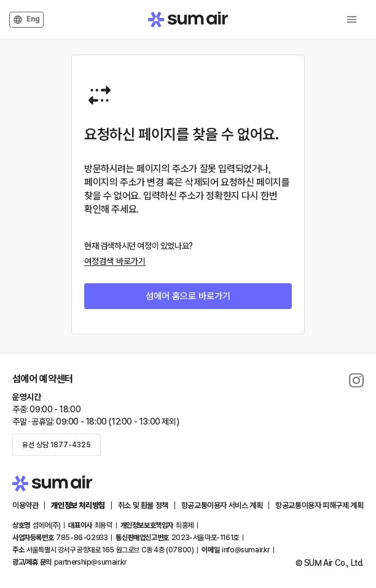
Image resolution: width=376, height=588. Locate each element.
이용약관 (25, 505)
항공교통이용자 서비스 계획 (222, 505)
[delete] (356, 380)
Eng (26, 20)
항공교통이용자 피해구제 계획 (319, 505)
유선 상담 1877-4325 (57, 445)
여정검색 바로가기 (115, 261)
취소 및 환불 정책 (143, 505)
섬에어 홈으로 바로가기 (188, 296)
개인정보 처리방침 (78, 505)
